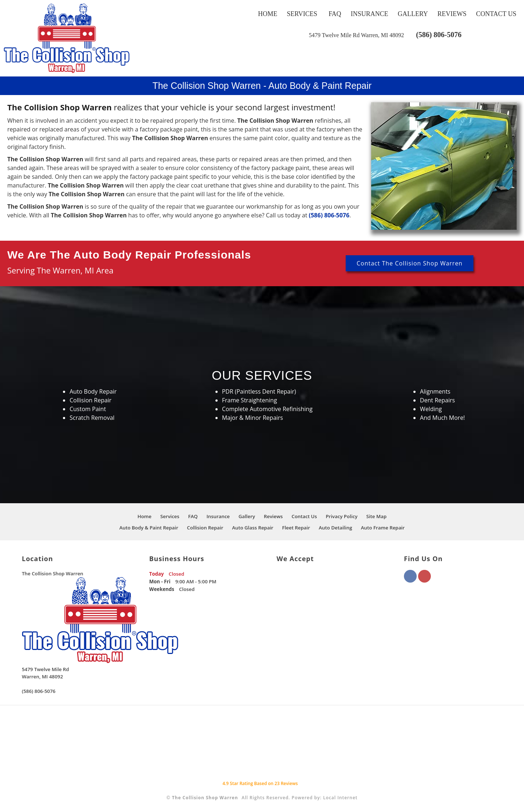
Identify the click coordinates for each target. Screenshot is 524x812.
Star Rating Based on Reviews (260, 783)
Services (302, 14)
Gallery (413, 14)
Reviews (452, 14)
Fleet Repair (296, 528)
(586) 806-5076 (439, 35)
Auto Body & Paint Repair (149, 528)
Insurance (370, 14)
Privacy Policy (342, 516)
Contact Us (496, 14)
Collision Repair (205, 528)
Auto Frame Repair (383, 528)
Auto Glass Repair (253, 528)
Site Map (377, 516)
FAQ (335, 14)
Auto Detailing (336, 528)
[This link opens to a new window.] (356, 35)
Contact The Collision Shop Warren (410, 263)
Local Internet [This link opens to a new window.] (340, 798)
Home (268, 14)
